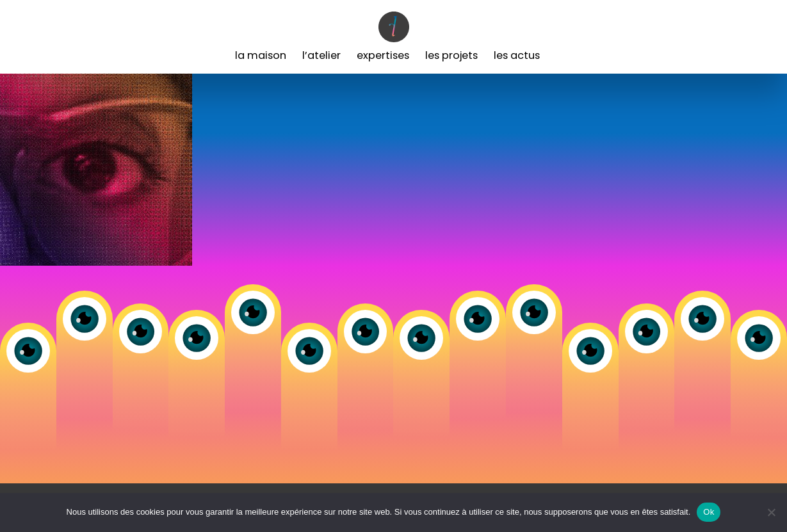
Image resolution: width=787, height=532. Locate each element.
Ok (709, 512)
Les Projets (451, 55)
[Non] (771, 512)
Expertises (383, 55)
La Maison (261, 55)
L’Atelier (321, 55)
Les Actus (517, 55)
